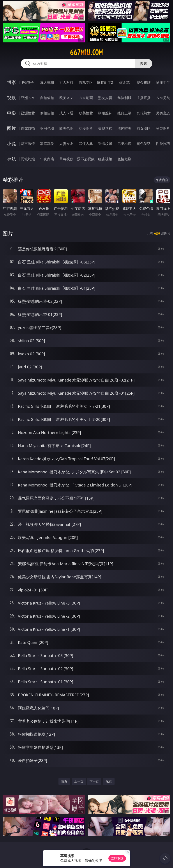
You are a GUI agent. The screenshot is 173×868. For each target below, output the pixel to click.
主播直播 (144, 98)
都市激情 (28, 144)
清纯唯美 (124, 128)
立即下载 (117, 858)
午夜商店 (47, 159)
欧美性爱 (86, 113)
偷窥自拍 (28, 128)
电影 (11, 113)
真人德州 (47, 82)
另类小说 (124, 144)
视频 (11, 98)
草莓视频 (66, 159)
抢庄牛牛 (163, 82)
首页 (64, 781)
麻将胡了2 (105, 82)
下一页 (94, 781)
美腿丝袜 (105, 128)
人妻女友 (66, 144)
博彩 (11, 82)
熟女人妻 (105, 98)
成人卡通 (66, 113)
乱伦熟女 (144, 113)
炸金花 (124, 82)
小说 (11, 144)
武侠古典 (86, 144)
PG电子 (28, 82)
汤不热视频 (86, 159)
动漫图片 (86, 128)
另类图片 (163, 128)
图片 (11, 128)
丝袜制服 (124, 98)
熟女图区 (144, 128)
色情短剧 (124, 159)
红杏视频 (105, 159)
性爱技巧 (163, 144)
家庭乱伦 (47, 144)
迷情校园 (105, 144)
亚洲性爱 (28, 113)
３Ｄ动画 (86, 98)
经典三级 (124, 113)
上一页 (79, 781)
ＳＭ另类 (163, 98)
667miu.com (86, 52)
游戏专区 (86, 82)
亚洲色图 (47, 128)
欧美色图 (66, 128)
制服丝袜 (105, 113)
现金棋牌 (144, 82)
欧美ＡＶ (66, 98)
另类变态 (163, 113)
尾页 (109, 781)
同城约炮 (28, 159)
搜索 (143, 64)
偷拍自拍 (47, 113)
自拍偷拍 (47, 98)
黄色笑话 (144, 144)
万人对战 (66, 82)
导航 (11, 159)
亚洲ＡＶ (28, 98)
